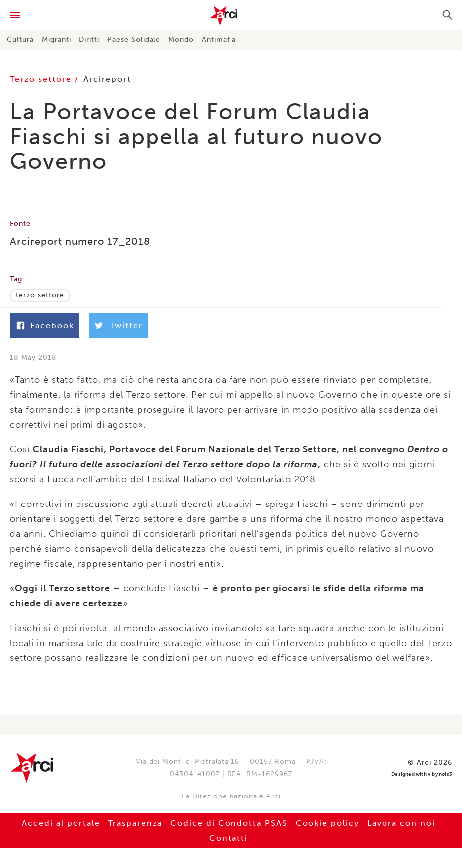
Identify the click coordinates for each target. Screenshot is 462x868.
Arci (231, 16)
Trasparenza (135, 823)
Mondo (181, 39)
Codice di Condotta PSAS (229, 823)
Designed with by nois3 (422, 774)
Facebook (52, 325)
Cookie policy (327, 823)
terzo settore (40, 295)
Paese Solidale (134, 39)
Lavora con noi (401, 823)
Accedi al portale (61, 823)
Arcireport (107, 79)
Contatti (229, 838)
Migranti (56, 39)
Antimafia (219, 39)
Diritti (89, 39)
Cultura (20, 39)
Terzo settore (42, 79)
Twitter (126, 325)
